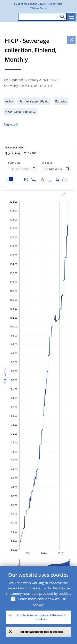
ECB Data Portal (38, 8)
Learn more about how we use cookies (42, 602)
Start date (14, 163)
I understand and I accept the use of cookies (41, 617)
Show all (11, 125)
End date (47, 163)
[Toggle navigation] (71, 17)
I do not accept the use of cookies (41, 632)
